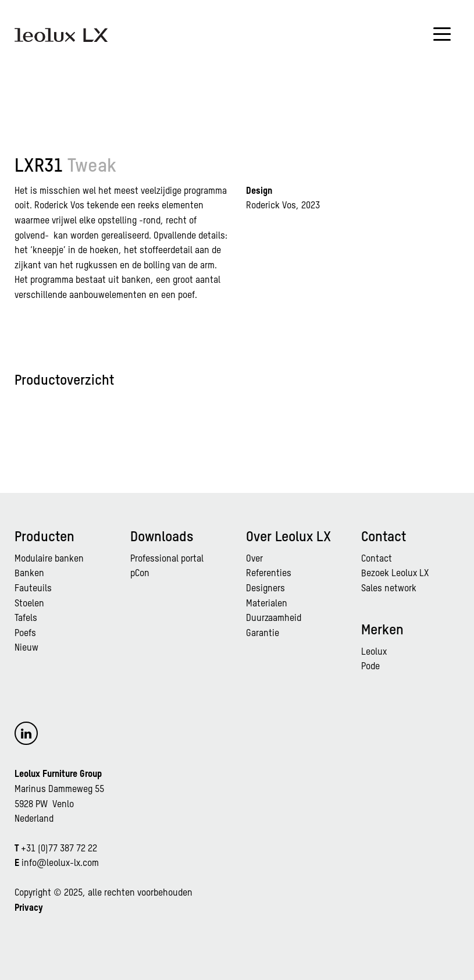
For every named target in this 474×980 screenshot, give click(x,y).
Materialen (267, 604)
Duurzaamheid (274, 619)
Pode (370, 667)
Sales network (389, 589)
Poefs (25, 634)
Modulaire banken (49, 559)
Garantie (263, 634)
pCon (140, 574)
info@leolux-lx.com (60, 864)
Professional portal (167, 559)
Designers (265, 589)
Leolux (374, 652)
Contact (377, 559)
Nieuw (26, 648)
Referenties (269, 574)
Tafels (26, 619)
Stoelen (29, 604)
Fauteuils (33, 589)
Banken (29, 574)
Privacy (29, 908)
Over (254, 559)
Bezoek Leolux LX (395, 574)
